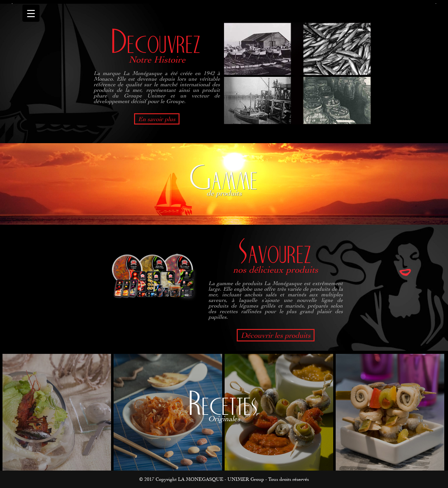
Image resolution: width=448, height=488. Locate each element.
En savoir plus (157, 119)
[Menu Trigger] (31, 13)
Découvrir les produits (276, 335)
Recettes (224, 404)
